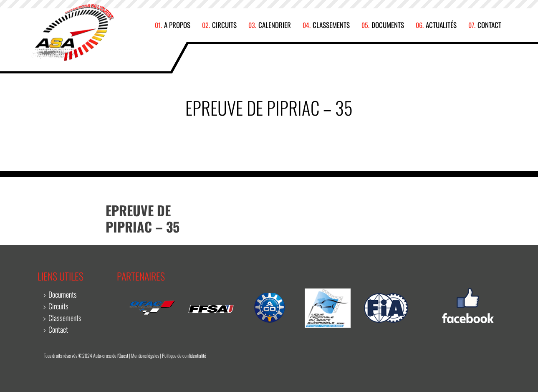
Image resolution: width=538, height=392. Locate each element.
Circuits (224, 25)
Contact (489, 25)
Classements (331, 25)
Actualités (441, 25)
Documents (388, 25)
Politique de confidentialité (184, 355)
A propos (177, 25)
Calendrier (275, 25)
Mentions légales (145, 355)
